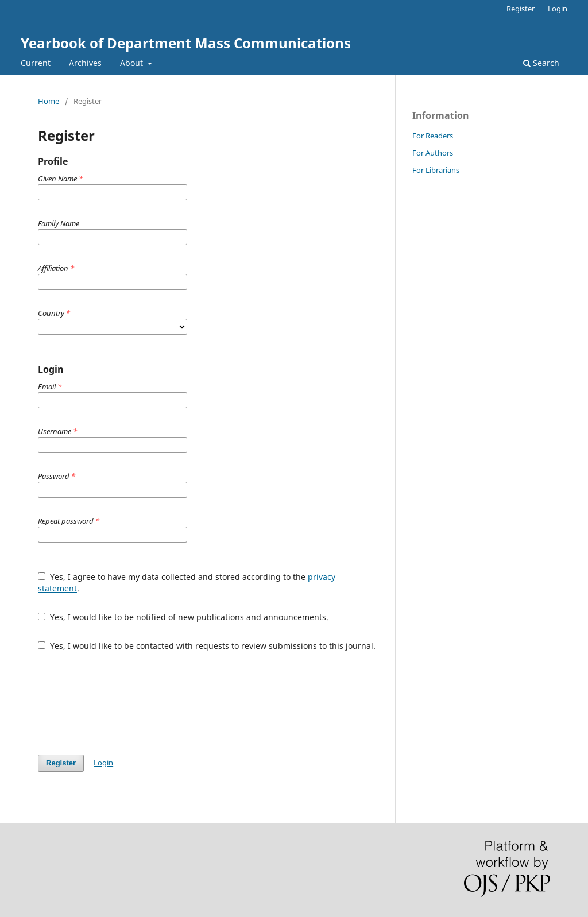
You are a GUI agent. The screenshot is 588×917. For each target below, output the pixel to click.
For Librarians (436, 170)
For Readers (433, 136)
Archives (85, 63)
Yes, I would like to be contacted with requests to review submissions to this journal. (207, 646)
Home (49, 101)
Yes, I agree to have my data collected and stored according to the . (187, 583)
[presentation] (125, 703)
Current (36, 63)
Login (558, 9)
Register (521, 9)
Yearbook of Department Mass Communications (186, 43)
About (133, 63)
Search (541, 63)
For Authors (433, 153)
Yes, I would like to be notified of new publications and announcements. (183, 617)
